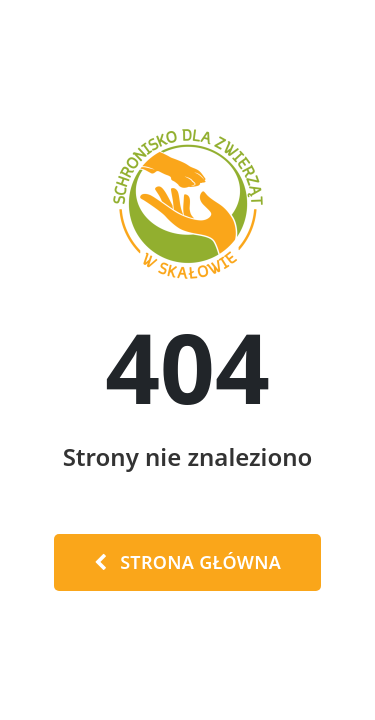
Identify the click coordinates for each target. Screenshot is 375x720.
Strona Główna (187, 562)
